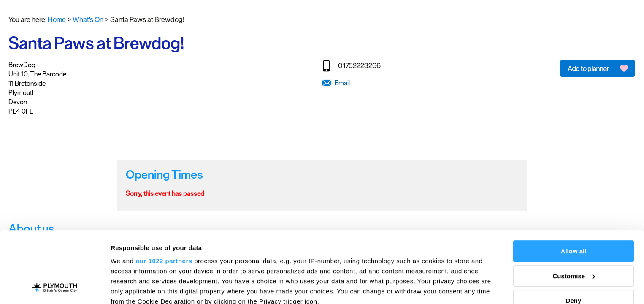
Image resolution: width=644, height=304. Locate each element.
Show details (130, 287)
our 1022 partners (164, 194)
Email (342, 83)
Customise (574, 209)
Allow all (574, 184)
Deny (574, 234)
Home (57, 19)
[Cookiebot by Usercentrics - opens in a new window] (55, 288)
